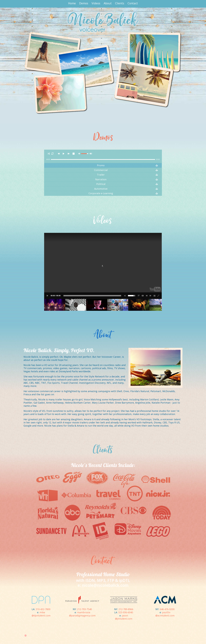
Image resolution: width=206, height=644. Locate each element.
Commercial (101, 170)
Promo (101, 165)
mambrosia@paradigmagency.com (82, 614)
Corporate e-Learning (101, 193)
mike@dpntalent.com (41, 614)
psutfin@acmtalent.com (165, 614)
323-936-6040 (126, 612)
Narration (101, 179)
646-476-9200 (167, 609)
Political (101, 184)
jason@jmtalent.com (124, 617)
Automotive (101, 189)
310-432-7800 (43, 609)
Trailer (101, 175)
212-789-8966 (126, 609)
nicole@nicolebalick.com (105, 585)
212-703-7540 (84, 609)
